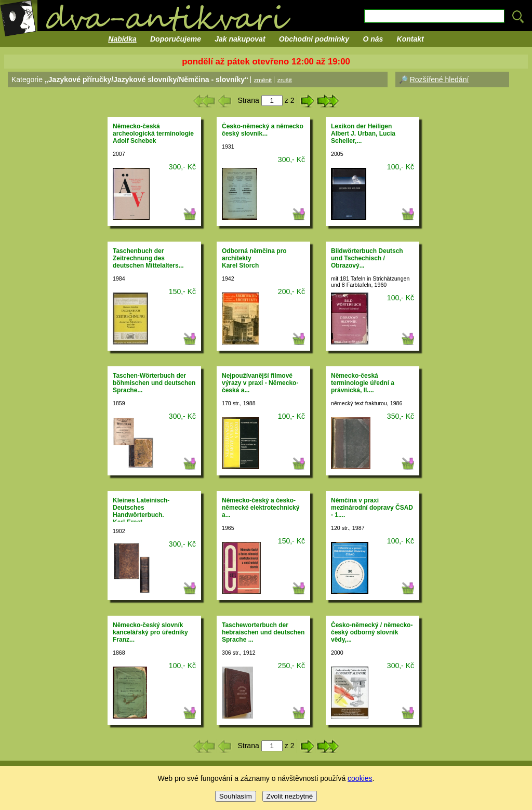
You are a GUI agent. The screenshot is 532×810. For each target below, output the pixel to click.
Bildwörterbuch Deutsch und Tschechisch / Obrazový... (367, 258)
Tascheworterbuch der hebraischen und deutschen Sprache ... (263, 632)
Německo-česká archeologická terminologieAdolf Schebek (153, 134)
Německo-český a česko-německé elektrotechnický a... (261, 508)
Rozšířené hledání (440, 79)
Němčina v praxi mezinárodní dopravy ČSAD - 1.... (372, 508)
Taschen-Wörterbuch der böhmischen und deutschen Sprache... (154, 383)
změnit (263, 80)
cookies (360, 778)
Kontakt (410, 39)
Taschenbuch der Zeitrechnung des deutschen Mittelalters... (148, 258)
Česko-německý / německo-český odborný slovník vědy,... (372, 632)
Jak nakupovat (240, 39)
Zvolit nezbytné (290, 796)
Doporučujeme (176, 39)
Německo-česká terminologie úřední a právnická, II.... (363, 383)
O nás (373, 39)
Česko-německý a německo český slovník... (263, 130)
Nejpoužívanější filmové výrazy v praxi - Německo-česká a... (260, 383)
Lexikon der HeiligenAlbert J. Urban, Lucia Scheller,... (363, 134)
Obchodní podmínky (314, 39)
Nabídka (122, 39)
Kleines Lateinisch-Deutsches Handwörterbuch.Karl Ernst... (141, 511)
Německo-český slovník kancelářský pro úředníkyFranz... (150, 632)
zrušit (285, 80)
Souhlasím (236, 796)
